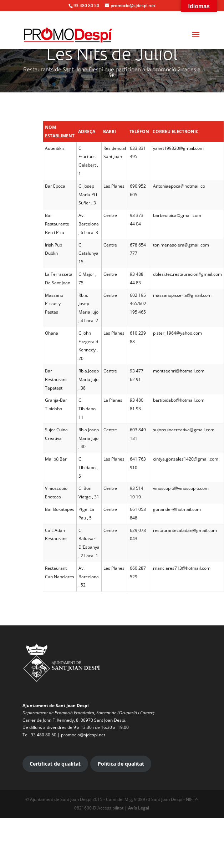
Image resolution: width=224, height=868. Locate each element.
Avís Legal (139, 808)
